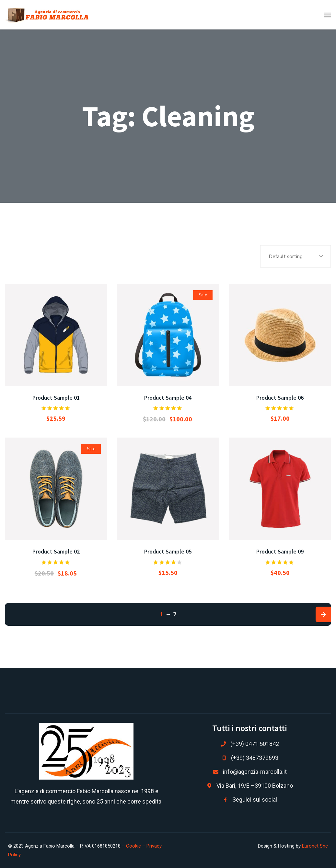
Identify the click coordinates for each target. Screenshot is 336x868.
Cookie (133, 846)
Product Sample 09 (280, 551)
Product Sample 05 (168, 551)
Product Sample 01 (56, 398)
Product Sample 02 (56, 551)
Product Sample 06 (280, 398)
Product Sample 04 (168, 398)
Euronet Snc (315, 846)
